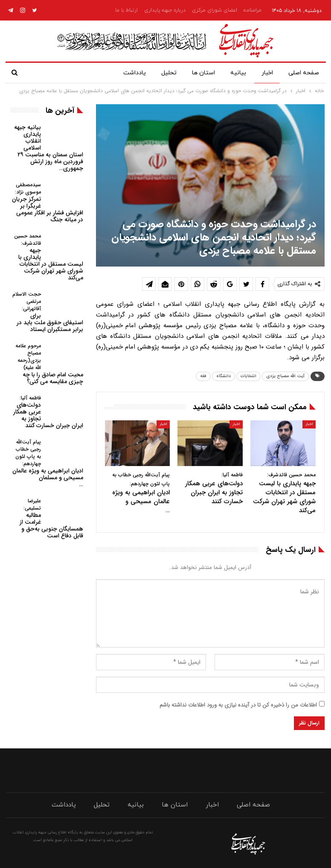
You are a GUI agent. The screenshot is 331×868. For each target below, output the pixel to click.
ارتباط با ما (126, 10)
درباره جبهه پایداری (165, 10)
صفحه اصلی (304, 73)
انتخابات (248, 376)
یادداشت (135, 73)
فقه (203, 376)
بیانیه (238, 73)
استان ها (203, 73)
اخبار (267, 73)
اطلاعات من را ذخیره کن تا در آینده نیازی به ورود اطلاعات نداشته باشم (238, 705)
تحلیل (169, 73)
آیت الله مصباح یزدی (285, 376)
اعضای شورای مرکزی (215, 10)
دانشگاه (224, 376)
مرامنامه (253, 10)
